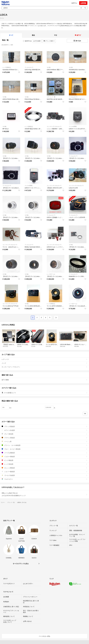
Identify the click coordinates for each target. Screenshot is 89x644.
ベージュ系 (44, 441)
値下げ (78, 35)
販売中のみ (27, 41)
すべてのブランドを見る (21, 564)
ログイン (74, 3)
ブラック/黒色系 (44, 426)
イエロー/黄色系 (44, 457)
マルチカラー (44, 479)
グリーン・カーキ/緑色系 (44, 445)
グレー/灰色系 (44, 434)
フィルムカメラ (29, 67)
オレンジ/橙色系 (44, 468)
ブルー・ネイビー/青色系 (44, 449)
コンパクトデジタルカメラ (54, 126)
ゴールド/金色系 (44, 475)
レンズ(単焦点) (7, 67)
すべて (11, 35)
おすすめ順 (37, 41)
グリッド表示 (49, 41)
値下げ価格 (44, 380)
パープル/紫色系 (44, 453)
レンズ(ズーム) (51, 274)
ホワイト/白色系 (44, 430)
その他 (49, 67)
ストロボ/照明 (73, 126)
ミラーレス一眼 (51, 97)
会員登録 (83, 3)
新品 (33, 35)
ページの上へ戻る (44, 636)
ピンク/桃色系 (44, 460)
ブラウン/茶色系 (44, 438)
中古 (56, 35)
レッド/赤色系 (44, 464)
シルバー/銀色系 (44, 472)
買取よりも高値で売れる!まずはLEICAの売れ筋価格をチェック (44, 494)
